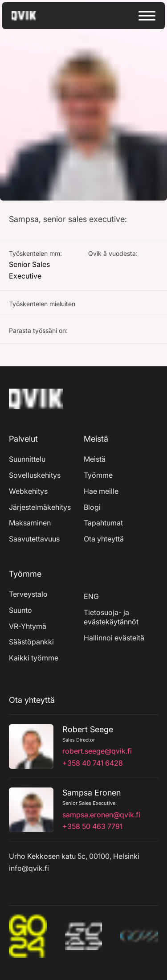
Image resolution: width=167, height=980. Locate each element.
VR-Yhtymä (28, 626)
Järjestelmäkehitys (40, 507)
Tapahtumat (103, 523)
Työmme (98, 475)
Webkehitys (28, 491)
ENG (91, 596)
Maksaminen (30, 523)
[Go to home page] (32, 16)
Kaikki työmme (34, 658)
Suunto (20, 610)
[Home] (36, 411)
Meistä (95, 459)
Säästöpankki (31, 642)
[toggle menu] (147, 16)
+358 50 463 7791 (92, 826)
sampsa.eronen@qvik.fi (101, 815)
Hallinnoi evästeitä (114, 638)
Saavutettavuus (34, 539)
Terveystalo (28, 594)
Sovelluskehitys (35, 475)
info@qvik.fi (29, 868)
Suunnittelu (27, 459)
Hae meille (101, 491)
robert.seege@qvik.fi (97, 751)
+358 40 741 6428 (93, 763)
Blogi (92, 507)
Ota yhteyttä (104, 539)
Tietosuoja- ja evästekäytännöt (111, 617)
